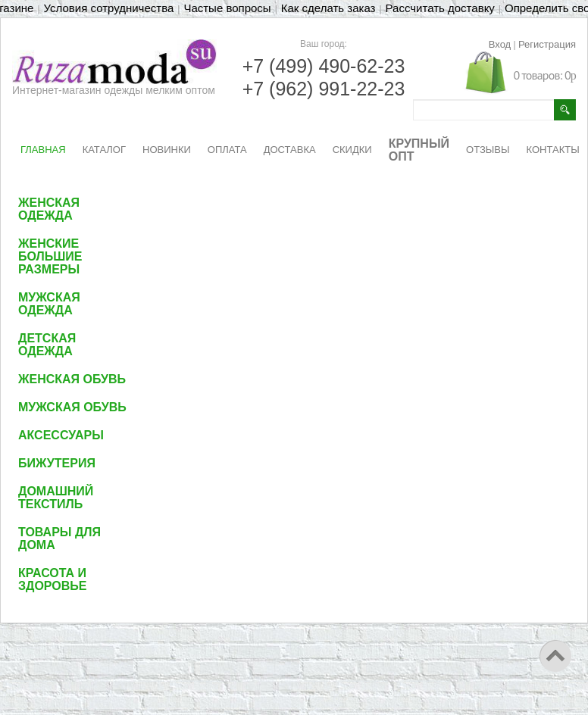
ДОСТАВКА (290, 150)
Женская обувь (72, 379)
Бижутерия (57, 463)
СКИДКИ (352, 150)
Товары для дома (59, 539)
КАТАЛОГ (104, 150)
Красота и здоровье (53, 579)
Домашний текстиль (56, 498)
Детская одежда (47, 345)
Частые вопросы (227, 8)
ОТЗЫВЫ (488, 150)
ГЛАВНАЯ (43, 150)
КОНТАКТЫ (553, 150)
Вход (500, 44)
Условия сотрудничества (109, 8)
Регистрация (547, 44)
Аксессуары (61, 435)
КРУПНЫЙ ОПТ (419, 150)
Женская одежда (49, 209)
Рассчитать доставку (440, 8)
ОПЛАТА (227, 150)
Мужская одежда (49, 304)
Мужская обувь (72, 407)
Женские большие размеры (50, 256)
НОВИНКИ (167, 150)
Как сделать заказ (328, 8)
